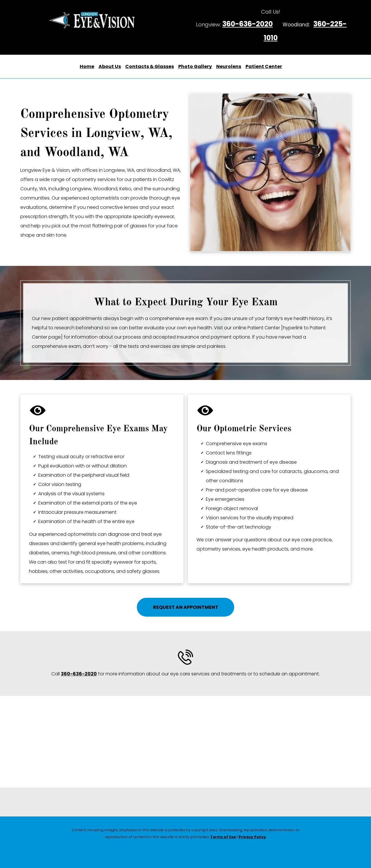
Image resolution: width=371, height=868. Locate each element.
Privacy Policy (252, 837)
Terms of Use (223, 837)
